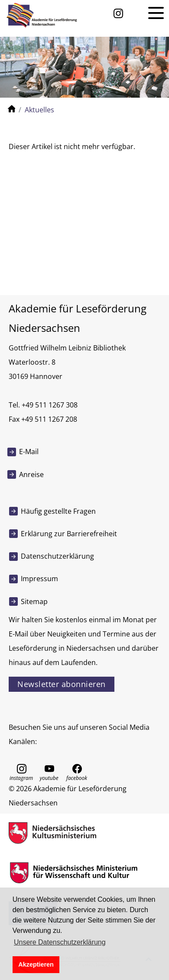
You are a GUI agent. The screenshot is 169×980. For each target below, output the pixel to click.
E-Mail (29, 452)
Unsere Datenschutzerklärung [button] (60, 942)
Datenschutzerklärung (57, 556)
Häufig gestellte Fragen (58, 511)
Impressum (39, 579)
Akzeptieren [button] (36, 964)
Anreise (31, 474)
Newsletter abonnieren (62, 684)
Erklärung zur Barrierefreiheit (69, 534)
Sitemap (34, 601)
